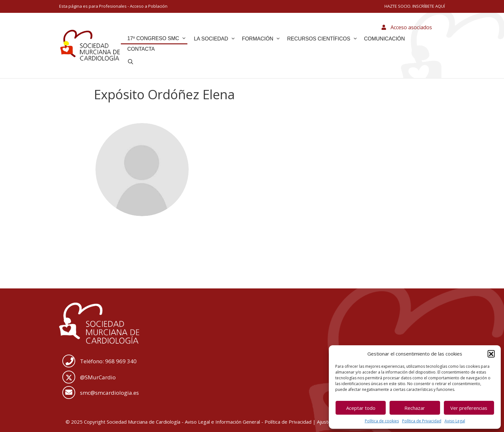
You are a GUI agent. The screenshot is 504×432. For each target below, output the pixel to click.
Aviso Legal (455, 421)
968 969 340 (121, 361)
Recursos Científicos (322, 39)
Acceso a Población (149, 6)
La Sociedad (215, 39)
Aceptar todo (361, 408)
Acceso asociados (407, 27)
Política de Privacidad (422, 421)
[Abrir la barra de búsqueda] (131, 62)
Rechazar (415, 408)
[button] (491, 354)
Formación (261, 39)
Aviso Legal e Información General (222, 422)
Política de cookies (382, 421)
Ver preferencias (469, 408)
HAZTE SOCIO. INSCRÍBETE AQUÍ (415, 6)
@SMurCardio (98, 377)
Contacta (141, 49)
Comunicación (384, 39)
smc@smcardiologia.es (109, 393)
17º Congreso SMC (157, 39)
